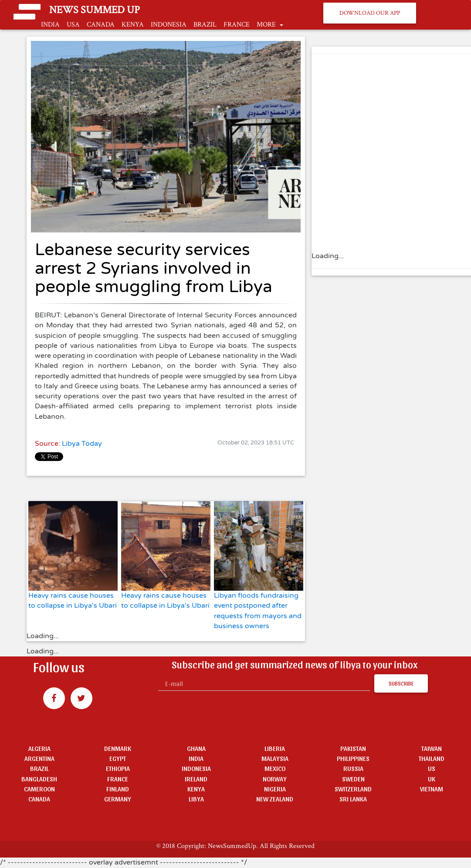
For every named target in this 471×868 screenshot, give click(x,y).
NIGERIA (275, 789)
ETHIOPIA (118, 768)
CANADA (101, 24)
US (432, 768)
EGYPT (118, 758)
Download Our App (370, 13)
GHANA (196, 748)
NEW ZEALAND (275, 799)
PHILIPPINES (353, 758)
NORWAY (275, 779)
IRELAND (196, 779)
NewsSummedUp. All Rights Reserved (261, 846)
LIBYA (196, 799)
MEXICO (275, 768)
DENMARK (118, 748)
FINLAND (118, 789)
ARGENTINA (39, 758)
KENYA (133, 24)
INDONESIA (169, 24)
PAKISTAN (353, 748)
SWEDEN (353, 779)
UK (432, 779)
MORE (267, 24)
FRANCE (237, 24)
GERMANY (118, 799)
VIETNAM (432, 789)
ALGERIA (39, 748)
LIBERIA (275, 748)
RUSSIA (353, 768)
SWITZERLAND (353, 789)
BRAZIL (205, 24)
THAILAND (432, 758)
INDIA (50, 24)
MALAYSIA (275, 758)
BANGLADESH (39, 779)
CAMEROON (39, 789)
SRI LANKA (353, 799)
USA (73, 24)
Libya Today (82, 444)
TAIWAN (432, 748)
